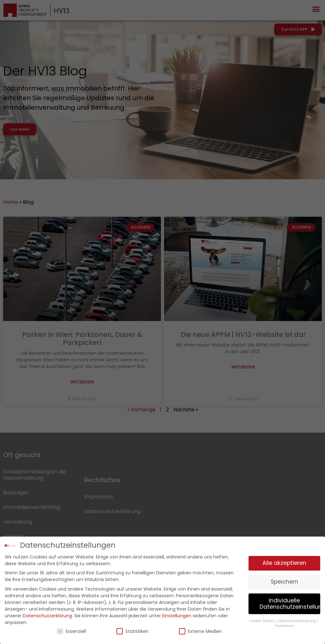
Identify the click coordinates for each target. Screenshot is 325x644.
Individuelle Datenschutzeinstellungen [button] (290, 602)
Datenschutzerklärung (47, 614)
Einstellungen (177, 614)
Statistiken (133, 630)
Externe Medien (200, 630)
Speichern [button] (284, 580)
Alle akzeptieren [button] (284, 562)
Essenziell (71, 630)
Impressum (285, 624)
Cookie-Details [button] (262, 619)
